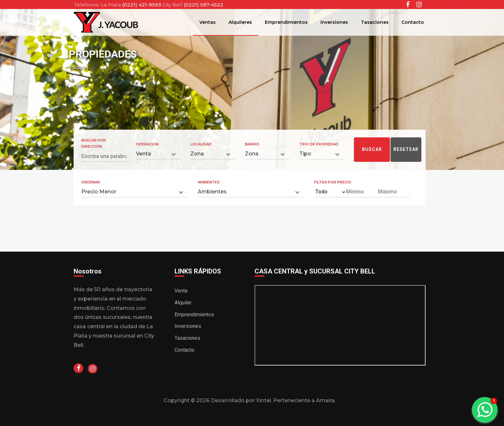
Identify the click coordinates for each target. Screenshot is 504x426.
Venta (181, 291)
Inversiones (334, 22)
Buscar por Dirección (94, 144)
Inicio (78, 67)
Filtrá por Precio (333, 182)
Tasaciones (375, 22)
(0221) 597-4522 (204, 5)
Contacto (413, 22)
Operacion (147, 144)
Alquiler (183, 303)
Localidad (201, 144)
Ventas (207, 22)
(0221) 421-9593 (142, 5)
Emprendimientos (286, 22)
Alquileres (240, 22)
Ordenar (91, 182)
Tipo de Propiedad (319, 144)
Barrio (252, 144)
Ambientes (209, 182)
